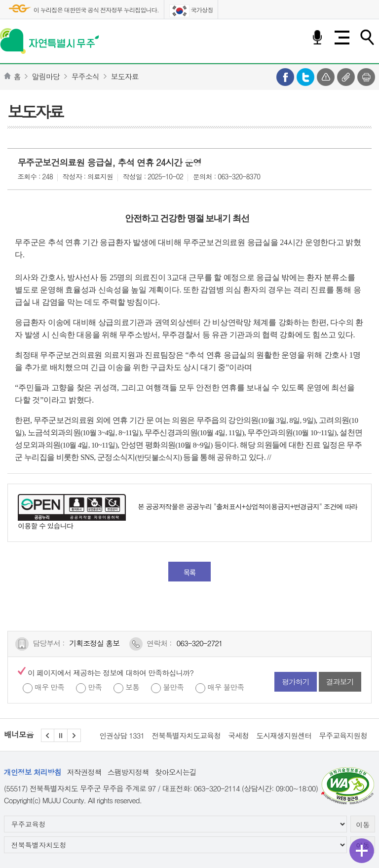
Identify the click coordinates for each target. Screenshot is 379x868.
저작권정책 (84, 772)
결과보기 (340, 682)
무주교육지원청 (343, 735)
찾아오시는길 (176, 772)
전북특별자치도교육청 (186, 735)
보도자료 (125, 76)
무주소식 (85, 76)
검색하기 (367, 38)
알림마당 (46, 76)
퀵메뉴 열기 (362, 851)
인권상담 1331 (122, 735)
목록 (189, 572)
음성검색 (317, 38)
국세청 (238, 735)
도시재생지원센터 (284, 735)
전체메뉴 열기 (342, 38)
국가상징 (191, 11)
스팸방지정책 (128, 772)
